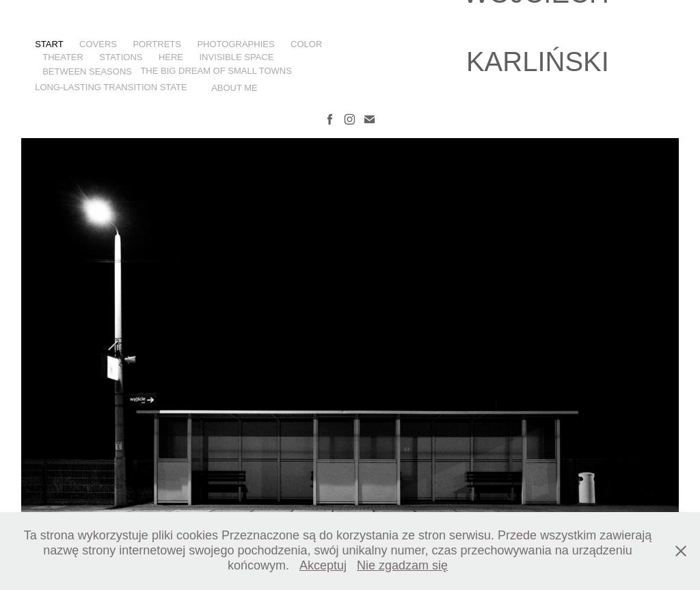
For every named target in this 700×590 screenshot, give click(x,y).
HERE (171, 57)
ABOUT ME (234, 88)
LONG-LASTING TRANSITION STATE (111, 87)
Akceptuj (323, 565)
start (49, 44)
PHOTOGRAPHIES (235, 44)
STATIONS (121, 57)
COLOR (306, 44)
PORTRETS (157, 44)
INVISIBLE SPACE (236, 57)
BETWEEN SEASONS (87, 71)
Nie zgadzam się (402, 565)
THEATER (63, 57)
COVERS (98, 44)
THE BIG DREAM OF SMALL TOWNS (216, 71)
